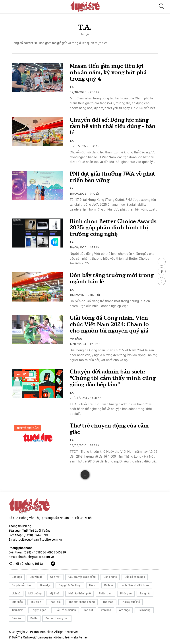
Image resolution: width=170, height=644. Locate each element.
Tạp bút (88, 610)
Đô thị (34, 618)
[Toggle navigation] (10, 7)
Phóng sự (126, 594)
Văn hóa (22, 374)
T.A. (72, 87)
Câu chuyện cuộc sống (82, 577)
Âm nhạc (124, 610)
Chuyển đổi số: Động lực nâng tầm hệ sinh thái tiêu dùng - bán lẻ (113, 127)
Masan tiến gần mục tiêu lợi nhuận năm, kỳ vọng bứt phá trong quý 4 (108, 73)
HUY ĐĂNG (76, 338)
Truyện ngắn (39, 610)
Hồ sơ (93, 585)
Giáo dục (45, 585)
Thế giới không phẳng (82, 602)
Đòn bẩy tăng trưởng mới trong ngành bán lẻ (112, 278)
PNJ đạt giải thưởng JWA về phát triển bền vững (113, 177)
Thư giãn (36, 602)
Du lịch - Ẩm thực (22, 585)
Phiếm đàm (105, 594)
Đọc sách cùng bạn (57, 618)
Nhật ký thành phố (80, 594)
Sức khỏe (17, 602)
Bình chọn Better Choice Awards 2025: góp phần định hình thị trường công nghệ (113, 228)
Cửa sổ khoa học (135, 577)
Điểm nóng (144, 610)
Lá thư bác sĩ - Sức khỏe (135, 585)
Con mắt (55, 577)
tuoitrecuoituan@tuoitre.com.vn (40, 540)
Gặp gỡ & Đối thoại (70, 585)
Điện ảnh (17, 618)
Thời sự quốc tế (130, 602)
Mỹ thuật (55, 594)
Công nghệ (110, 577)
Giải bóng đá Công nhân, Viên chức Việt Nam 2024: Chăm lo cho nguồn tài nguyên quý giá (109, 324)
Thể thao (108, 602)
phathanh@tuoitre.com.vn (36, 557)
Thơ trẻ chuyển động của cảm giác (109, 429)
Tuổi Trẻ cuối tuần (28, 428)
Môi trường (35, 594)
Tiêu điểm (17, 610)
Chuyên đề (36, 577)
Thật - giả (55, 602)
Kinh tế (108, 585)
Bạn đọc (17, 577)
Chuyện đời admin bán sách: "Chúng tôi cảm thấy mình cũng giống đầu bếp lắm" (113, 378)
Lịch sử (16, 594)
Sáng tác (145, 594)
